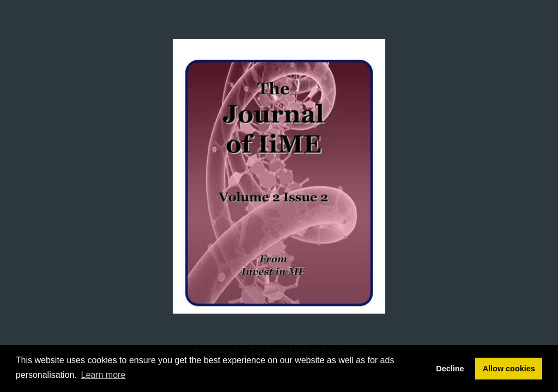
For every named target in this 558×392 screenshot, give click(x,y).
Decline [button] (450, 369)
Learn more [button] (104, 375)
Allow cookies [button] (509, 369)
